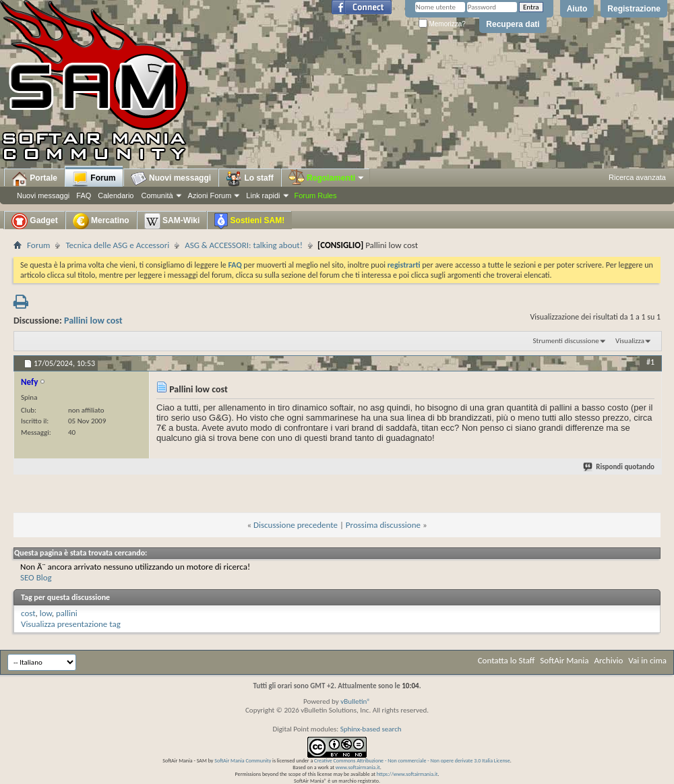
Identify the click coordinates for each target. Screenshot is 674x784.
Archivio (609, 660)
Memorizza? (442, 24)
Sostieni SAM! (249, 221)
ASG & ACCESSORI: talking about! (244, 245)
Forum (94, 179)
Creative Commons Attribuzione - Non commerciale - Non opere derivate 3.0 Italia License (412, 760)
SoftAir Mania (564, 660)
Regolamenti (327, 178)
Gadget (35, 221)
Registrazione (634, 9)
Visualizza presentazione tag (71, 624)
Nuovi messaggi (43, 195)
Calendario (116, 195)
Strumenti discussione (566, 341)
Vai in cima (647, 660)
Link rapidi (263, 195)
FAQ (84, 195)
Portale (34, 179)
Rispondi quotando (619, 467)
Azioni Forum (210, 195)
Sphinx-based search (371, 729)
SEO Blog (36, 577)
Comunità (157, 195)
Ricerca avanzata (637, 177)
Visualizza (630, 341)
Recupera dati (513, 24)
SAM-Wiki (172, 221)
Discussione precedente (296, 525)
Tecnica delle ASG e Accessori (117, 245)
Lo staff (250, 179)
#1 (650, 362)
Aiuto (577, 9)
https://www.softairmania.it (407, 774)
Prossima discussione (383, 525)
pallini (67, 613)
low (46, 613)
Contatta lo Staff (507, 660)
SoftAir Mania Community (243, 760)
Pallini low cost (93, 321)
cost (28, 613)
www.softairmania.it (358, 767)
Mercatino (101, 221)
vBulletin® (356, 701)
